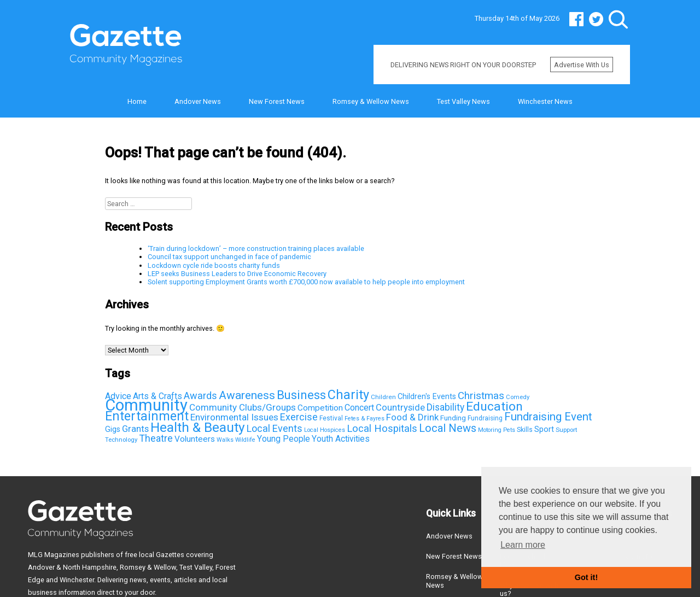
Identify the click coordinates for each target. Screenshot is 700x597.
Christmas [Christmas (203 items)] (481, 396)
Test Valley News (463, 101)
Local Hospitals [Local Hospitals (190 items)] (382, 429)
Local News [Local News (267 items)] (448, 428)
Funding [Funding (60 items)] (453, 418)
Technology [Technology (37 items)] (121, 440)
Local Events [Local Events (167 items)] (275, 428)
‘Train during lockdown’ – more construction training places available (256, 248)
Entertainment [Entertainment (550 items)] (147, 416)
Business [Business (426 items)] (301, 395)
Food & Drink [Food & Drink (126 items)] (412, 417)
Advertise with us (582, 65)
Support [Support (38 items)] (566, 430)
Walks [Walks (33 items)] (225, 440)
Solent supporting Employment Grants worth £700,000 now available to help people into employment (306, 282)
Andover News (198, 101)
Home (137, 101)
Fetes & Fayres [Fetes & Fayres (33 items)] (364, 419)
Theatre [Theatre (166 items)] (156, 438)
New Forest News (277, 101)
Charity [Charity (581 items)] (348, 395)
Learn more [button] (523, 545)
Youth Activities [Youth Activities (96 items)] (341, 439)
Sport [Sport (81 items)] (544, 429)
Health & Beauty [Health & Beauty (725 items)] (198, 427)
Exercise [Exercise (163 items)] (299, 417)
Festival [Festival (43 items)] (331, 418)
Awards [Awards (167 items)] (200, 396)
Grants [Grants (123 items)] (135, 429)
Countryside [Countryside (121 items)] (400, 408)
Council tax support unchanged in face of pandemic (229, 257)
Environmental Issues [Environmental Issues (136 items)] (234, 417)
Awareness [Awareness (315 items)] (247, 395)
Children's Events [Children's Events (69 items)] (427, 396)
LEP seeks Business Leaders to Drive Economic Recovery (237, 274)
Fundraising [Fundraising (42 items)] (485, 418)
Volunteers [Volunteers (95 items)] (195, 439)
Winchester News (545, 101)
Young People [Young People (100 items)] (284, 439)
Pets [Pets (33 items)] (509, 430)
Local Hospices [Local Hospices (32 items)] (325, 430)
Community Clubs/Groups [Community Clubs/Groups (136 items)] (243, 407)
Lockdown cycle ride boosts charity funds (214, 265)
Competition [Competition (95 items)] (320, 408)
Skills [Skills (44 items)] (525, 430)
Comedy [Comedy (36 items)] (518, 397)
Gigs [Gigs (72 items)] (113, 429)
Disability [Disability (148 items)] (445, 407)
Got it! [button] (586, 577)
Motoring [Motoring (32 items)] (490, 430)
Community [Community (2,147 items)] (146, 405)
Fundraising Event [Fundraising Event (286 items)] (548, 417)
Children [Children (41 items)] (383, 397)
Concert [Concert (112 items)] (359, 408)
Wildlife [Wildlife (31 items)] (245, 440)
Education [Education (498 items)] (494, 406)
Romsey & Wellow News (371, 101)
